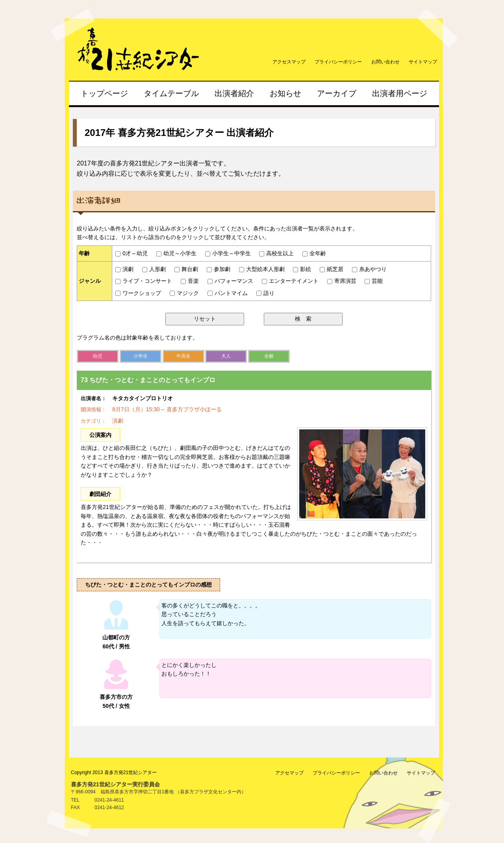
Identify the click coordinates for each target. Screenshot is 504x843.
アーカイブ (337, 93)
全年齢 (314, 253)
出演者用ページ (400, 93)
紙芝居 (332, 269)
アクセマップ (289, 773)
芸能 (374, 281)
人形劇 (154, 269)
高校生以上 (276, 253)
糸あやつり (369, 269)
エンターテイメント (290, 281)
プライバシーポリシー (338, 62)
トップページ (104, 93)
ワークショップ (138, 293)
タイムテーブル (171, 93)
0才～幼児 (132, 253)
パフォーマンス (230, 281)
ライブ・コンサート (144, 281)
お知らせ (285, 93)
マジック (184, 293)
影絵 (302, 269)
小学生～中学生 (228, 253)
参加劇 (219, 269)
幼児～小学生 (176, 253)
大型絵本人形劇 (262, 269)
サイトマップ (423, 62)
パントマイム (228, 293)
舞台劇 (186, 269)
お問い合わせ (385, 62)
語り (265, 293)
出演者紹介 (234, 93)
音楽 (190, 281)
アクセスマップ (289, 62)
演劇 (124, 269)
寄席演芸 (342, 281)
